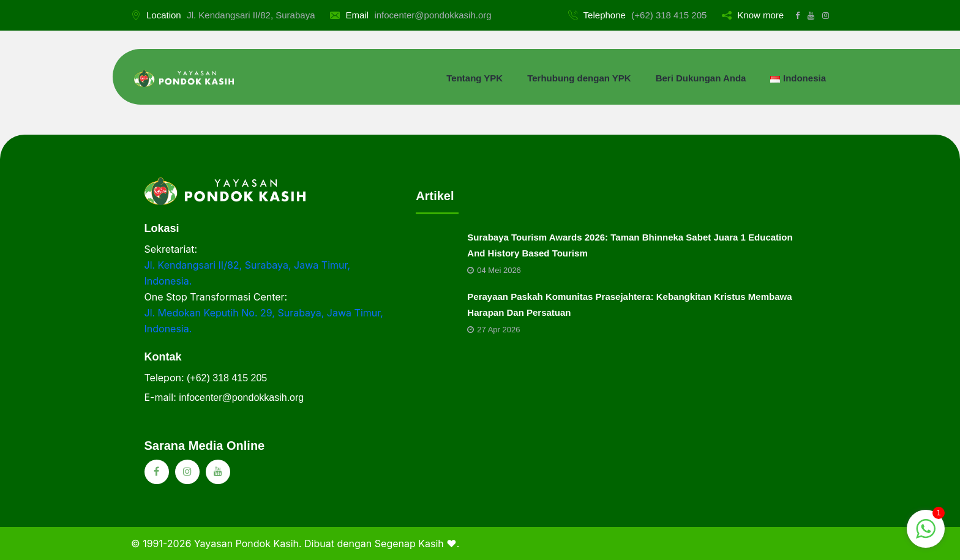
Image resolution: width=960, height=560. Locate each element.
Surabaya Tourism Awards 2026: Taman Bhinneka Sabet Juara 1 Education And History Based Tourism (630, 245)
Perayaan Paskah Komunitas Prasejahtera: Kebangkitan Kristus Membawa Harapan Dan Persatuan (629, 304)
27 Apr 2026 (493, 330)
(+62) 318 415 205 (669, 15)
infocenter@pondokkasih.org (433, 15)
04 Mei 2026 (494, 270)
